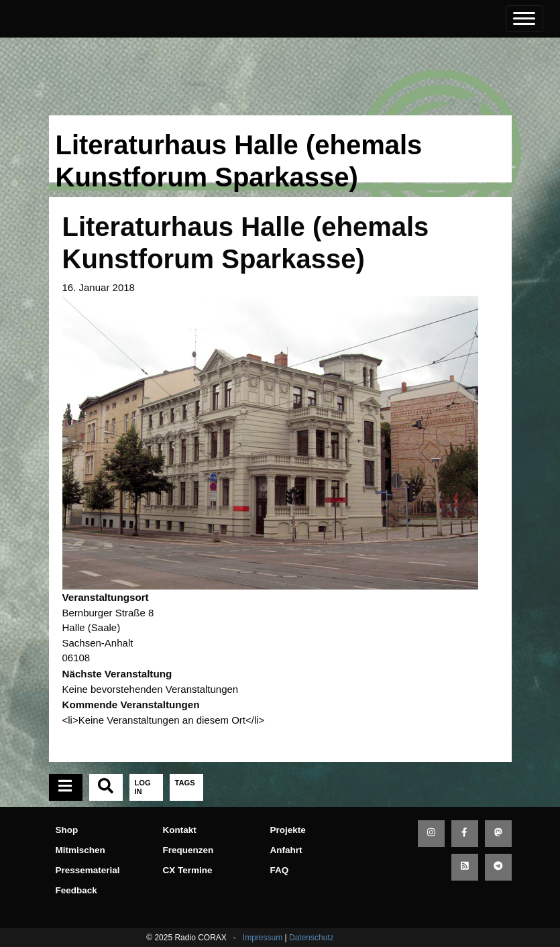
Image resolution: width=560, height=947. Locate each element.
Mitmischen (80, 850)
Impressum (263, 938)
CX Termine (188, 870)
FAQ (280, 870)
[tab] (66, 787)
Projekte (288, 830)
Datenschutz (312, 938)
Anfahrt (286, 850)
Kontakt (180, 830)
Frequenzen (188, 850)
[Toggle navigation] (524, 19)
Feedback (76, 890)
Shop (67, 830)
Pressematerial (88, 870)
